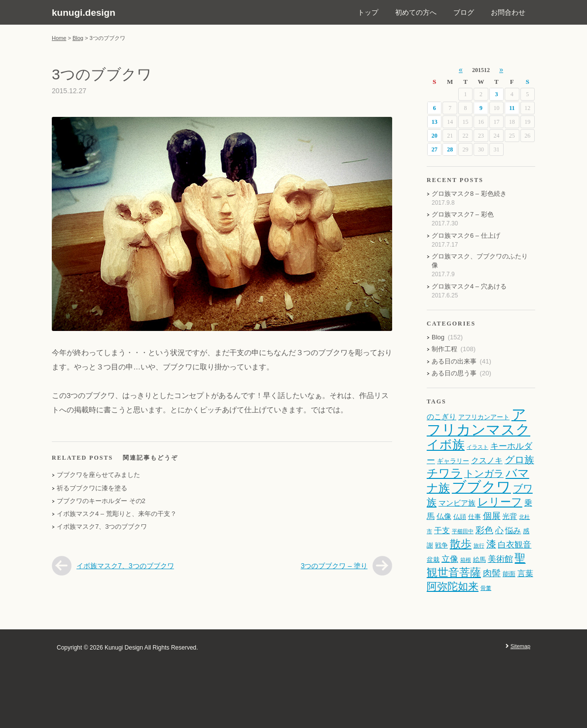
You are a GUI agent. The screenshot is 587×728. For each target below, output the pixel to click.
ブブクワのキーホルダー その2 (101, 501)
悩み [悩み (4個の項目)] (513, 530)
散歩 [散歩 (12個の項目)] (461, 544)
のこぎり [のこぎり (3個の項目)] (441, 417)
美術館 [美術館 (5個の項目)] (500, 559)
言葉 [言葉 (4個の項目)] (525, 573)
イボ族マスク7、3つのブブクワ (102, 527)
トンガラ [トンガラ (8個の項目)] (484, 473)
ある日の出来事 (454, 361)
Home (59, 38)
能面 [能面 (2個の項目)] (509, 574)
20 (435, 136)
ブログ (464, 12)
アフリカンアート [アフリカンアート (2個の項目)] (484, 417)
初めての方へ (416, 12)
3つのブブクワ (102, 74)
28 (450, 149)
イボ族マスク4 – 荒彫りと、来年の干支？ (117, 514)
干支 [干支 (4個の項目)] (442, 530)
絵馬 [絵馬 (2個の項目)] (479, 560)
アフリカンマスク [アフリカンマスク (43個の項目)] (478, 422)
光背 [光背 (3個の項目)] (510, 516)
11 (512, 108)
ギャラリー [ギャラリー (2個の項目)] (453, 461)
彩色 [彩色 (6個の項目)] (484, 530)
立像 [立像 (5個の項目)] (450, 559)
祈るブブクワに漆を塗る (92, 488)
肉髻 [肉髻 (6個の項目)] (492, 573)
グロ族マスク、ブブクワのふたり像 (480, 261)
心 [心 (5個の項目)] (499, 530)
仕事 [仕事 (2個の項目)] (475, 517)
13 (435, 122)
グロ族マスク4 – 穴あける (469, 286)
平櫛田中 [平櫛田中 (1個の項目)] (463, 531)
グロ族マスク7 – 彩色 (463, 214)
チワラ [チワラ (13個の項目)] (444, 473)
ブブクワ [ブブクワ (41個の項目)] (481, 487)
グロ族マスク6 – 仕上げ (466, 236)
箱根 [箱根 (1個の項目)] (466, 560)
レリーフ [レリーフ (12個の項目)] (500, 502)
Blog (78, 38)
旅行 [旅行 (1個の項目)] (479, 546)
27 (435, 149)
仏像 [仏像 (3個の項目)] (444, 516)
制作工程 (444, 349)
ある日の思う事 (454, 373)
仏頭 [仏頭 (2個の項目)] (460, 517)
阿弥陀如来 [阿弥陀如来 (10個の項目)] (453, 586)
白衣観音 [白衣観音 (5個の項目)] (514, 545)
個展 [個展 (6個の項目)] (492, 516)
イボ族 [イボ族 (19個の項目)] (446, 445)
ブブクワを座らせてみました (98, 475)
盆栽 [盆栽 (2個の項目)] (433, 560)
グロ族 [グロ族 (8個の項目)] (519, 460)
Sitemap (520, 646)
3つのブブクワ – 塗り (334, 566)
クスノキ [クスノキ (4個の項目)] (487, 460)
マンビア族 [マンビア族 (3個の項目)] (457, 503)
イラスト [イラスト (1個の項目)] (477, 447)
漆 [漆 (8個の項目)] (491, 544)
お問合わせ (508, 12)
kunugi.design (84, 13)
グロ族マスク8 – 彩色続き (469, 194)
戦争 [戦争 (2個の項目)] (441, 545)
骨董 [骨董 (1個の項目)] (486, 588)
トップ (368, 12)
